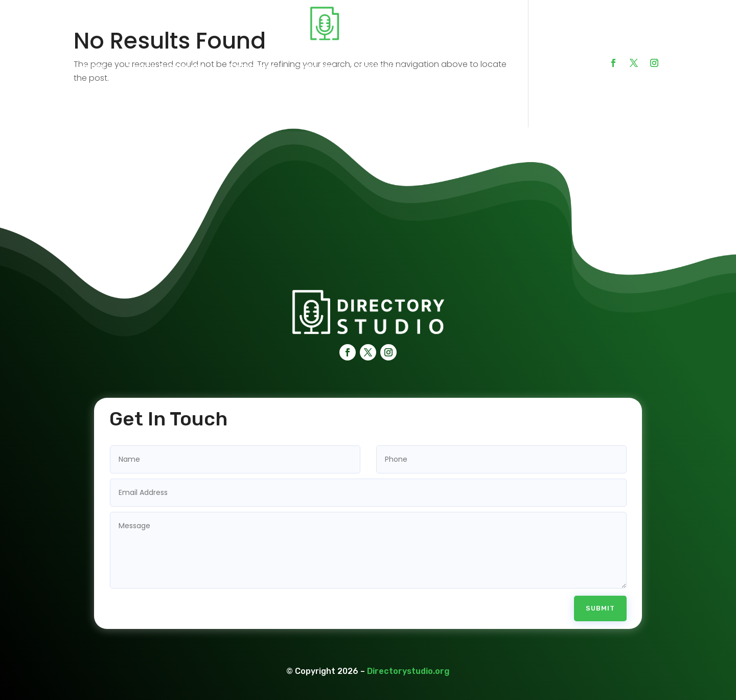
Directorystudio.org (408, 656)
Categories (252, 67)
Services (316, 67)
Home (92, 67)
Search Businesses (166, 67)
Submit (600, 594)
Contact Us (381, 67)
